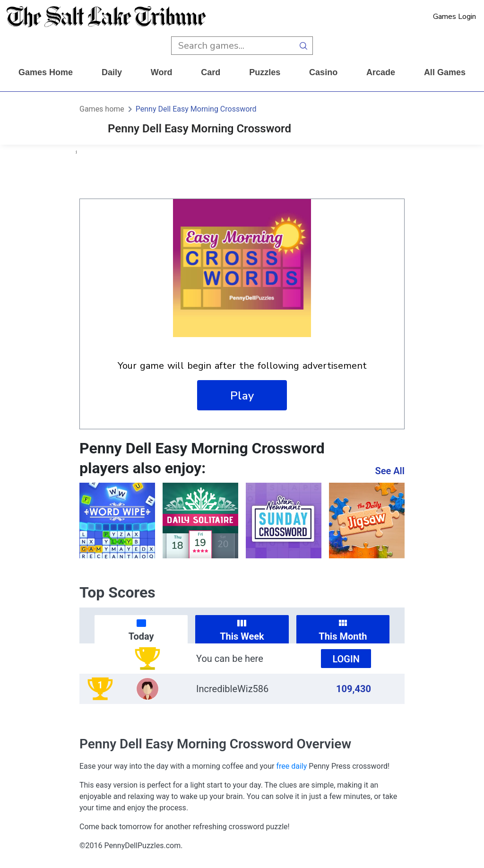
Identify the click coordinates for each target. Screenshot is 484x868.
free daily (291, 766)
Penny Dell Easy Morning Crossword (196, 109)
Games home (46, 72)
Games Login (454, 17)
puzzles (265, 72)
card (211, 72)
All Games (445, 72)
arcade (381, 72)
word (162, 72)
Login (346, 659)
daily (112, 72)
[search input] (233, 46)
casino (323, 72)
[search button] (304, 46)
